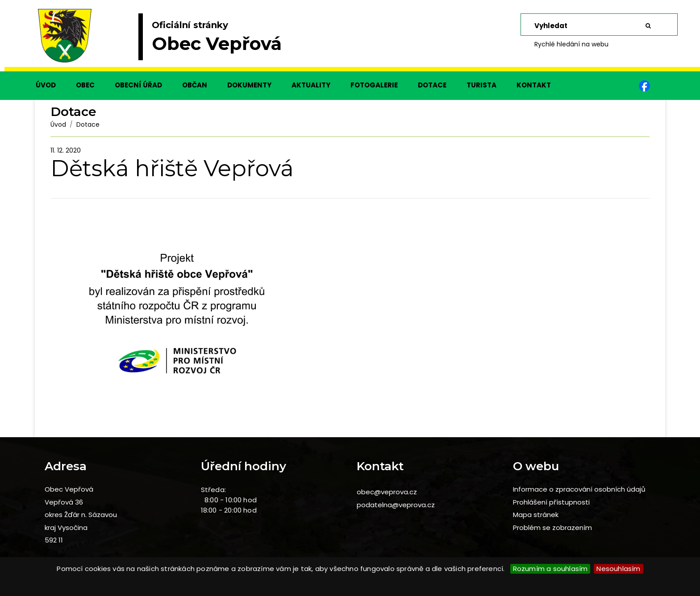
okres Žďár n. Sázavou (81, 515)
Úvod (58, 124)
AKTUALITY (311, 85)
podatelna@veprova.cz (396, 505)
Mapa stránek (536, 515)
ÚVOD (46, 85)
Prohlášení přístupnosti (551, 502)
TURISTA (481, 85)
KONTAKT (534, 85)
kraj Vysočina (66, 528)
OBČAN (195, 85)
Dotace (88, 124)
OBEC (85, 85)
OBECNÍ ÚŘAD (138, 85)
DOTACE (432, 85)
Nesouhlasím (618, 569)
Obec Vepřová (69, 489)
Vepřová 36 (64, 502)
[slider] (350, 40)
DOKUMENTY (249, 85)
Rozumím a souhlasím (550, 569)
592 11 (54, 540)
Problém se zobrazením (552, 528)
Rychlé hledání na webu (571, 44)
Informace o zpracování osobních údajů (579, 489)
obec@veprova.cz (387, 492)
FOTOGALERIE (374, 85)
